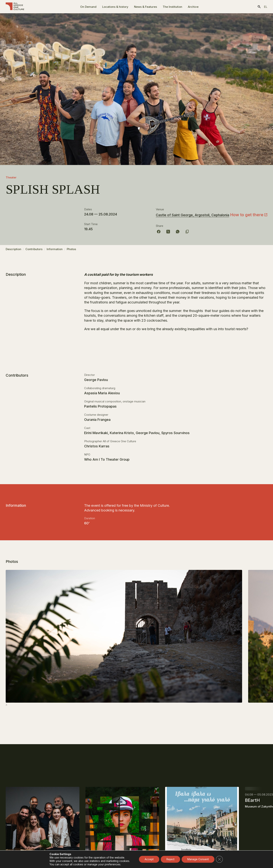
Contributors (34, 251)
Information (55, 251)
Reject (170, 859)
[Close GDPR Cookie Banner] (219, 859)
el (266, 7)
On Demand (88, 7)
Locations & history (115, 7)
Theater (11, 177)
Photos (71, 251)
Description (13, 251)
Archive (193, 7)
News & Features (146, 7)
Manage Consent (198, 859)
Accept (149, 859)
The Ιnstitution (172, 7)
